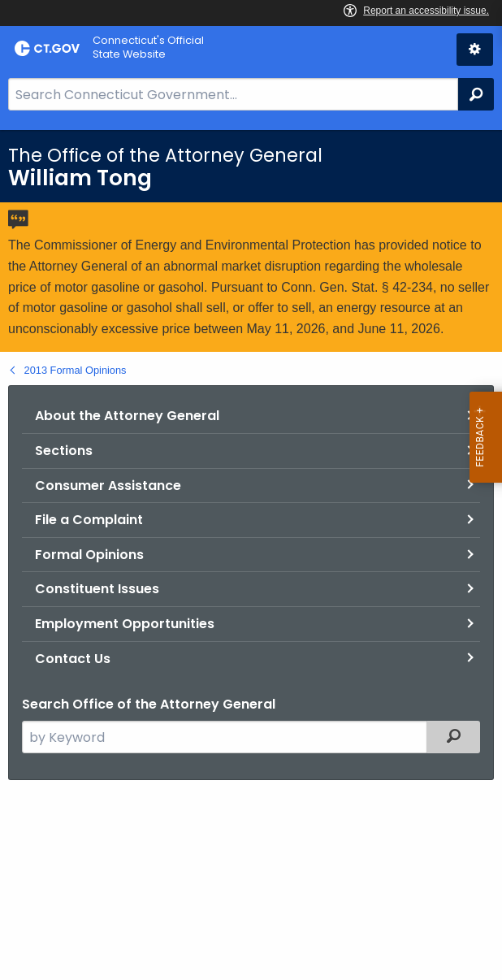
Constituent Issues (97, 589)
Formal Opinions (89, 555)
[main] (251, 555)
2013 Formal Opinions (76, 370)
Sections (64, 451)
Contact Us (73, 659)
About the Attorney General (127, 416)
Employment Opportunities (125, 624)
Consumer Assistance (108, 486)
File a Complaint (89, 520)
